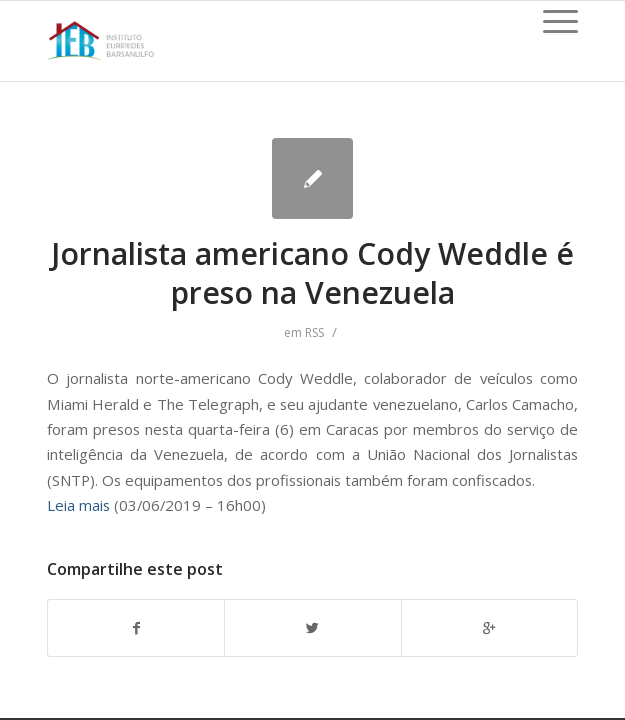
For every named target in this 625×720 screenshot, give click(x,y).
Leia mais (78, 505)
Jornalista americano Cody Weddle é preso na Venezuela (312, 273)
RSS (314, 332)
